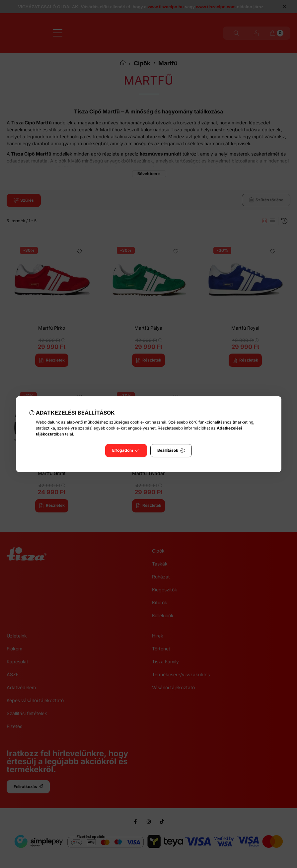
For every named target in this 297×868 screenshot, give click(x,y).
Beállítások (171, 450)
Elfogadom (126, 450)
